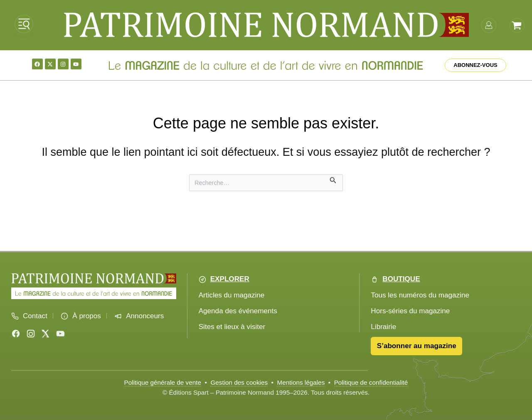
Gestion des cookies (239, 382)
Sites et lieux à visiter (232, 327)
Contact (35, 316)
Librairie (383, 327)
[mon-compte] (489, 25)
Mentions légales (301, 382)
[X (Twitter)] (45, 334)
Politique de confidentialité (371, 382)
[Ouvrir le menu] (24, 24)
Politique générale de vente (163, 382)
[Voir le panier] (517, 25)
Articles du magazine (232, 295)
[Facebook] (16, 334)
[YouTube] (60, 334)
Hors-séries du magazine (410, 311)
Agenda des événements (238, 311)
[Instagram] (31, 334)
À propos (86, 316)
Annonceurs (145, 316)
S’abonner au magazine (417, 346)
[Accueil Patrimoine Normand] (94, 279)
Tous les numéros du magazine (420, 295)
